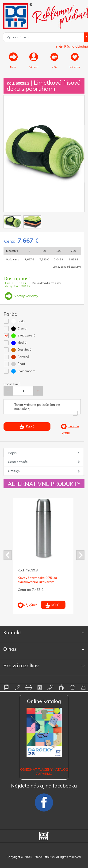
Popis (12, 453)
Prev (8, 555)
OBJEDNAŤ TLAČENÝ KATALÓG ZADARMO (44, 772)
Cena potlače (18, 462)
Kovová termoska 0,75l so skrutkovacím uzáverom (37, 580)
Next (80, 555)
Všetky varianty (21, 296)
